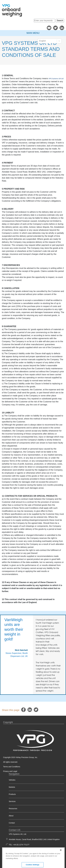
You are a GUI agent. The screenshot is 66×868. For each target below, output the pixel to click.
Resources (13, 809)
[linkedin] (30, 710)
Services (12, 801)
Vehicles (12, 780)
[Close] (61, 859)
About (11, 816)
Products (12, 794)
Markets (12, 787)
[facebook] (23, 710)
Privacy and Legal (10, 771)
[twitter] (36, 710)
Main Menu (33, 33)
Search (60, 21)
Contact (12, 823)
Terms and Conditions (12, 767)
